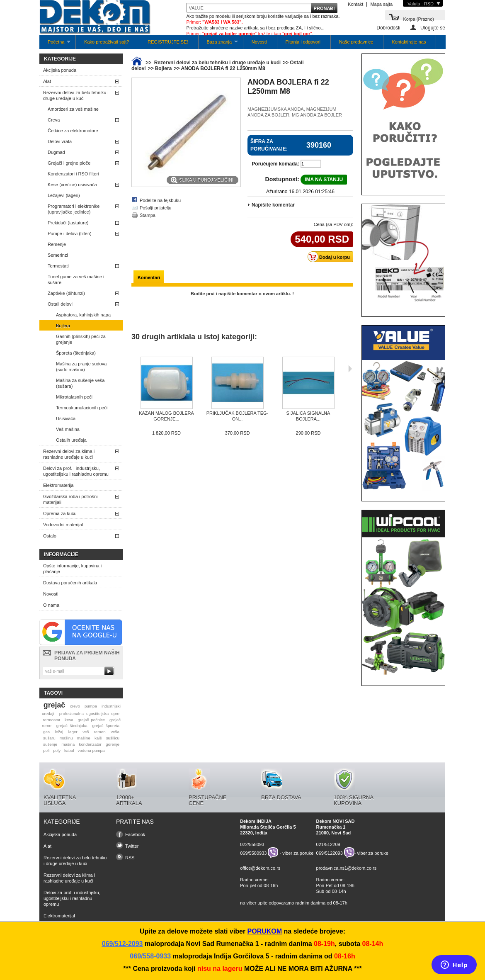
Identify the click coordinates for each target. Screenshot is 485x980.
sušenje (50, 744)
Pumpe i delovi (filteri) (70, 233)
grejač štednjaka (72, 726)
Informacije (61, 554)
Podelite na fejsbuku (160, 200)
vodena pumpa (91, 750)
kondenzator (90, 744)
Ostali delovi (60, 304)
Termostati (58, 266)
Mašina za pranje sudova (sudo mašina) (81, 367)
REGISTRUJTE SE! (168, 42)
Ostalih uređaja (71, 440)
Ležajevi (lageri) (64, 195)
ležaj (59, 732)
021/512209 (328, 844)
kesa (69, 720)
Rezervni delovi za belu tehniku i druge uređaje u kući (76, 95)
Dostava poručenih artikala (70, 583)
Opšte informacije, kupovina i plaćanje (72, 569)
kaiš (98, 738)
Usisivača (66, 418)
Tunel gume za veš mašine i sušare (76, 280)
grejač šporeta (106, 726)
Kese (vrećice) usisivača (72, 185)
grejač (54, 705)
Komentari (149, 277)
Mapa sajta (381, 4)
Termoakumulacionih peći (82, 408)
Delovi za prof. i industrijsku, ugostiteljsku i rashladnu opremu (76, 471)
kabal (69, 750)
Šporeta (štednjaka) (76, 353)
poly (57, 750)
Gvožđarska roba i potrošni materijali (70, 499)
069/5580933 (253, 853)
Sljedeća (350, 369)
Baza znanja (218, 44)
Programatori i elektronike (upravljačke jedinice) (74, 209)
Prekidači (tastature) (68, 223)
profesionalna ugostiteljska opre (89, 714)
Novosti (259, 42)
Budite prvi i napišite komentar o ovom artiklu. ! (242, 294)
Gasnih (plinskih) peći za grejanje (81, 339)
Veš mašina (68, 429)
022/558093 (252, 844)
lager (73, 732)
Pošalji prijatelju (155, 208)
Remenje (57, 244)
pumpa (91, 706)
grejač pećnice (92, 720)
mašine (84, 738)
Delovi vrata (60, 141)
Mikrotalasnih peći (74, 397)
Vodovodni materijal (63, 525)
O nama (51, 605)
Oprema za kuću (60, 513)
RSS (130, 858)
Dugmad (56, 152)
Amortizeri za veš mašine (73, 109)
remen (100, 732)
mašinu (66, 738)
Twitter (132, 846)
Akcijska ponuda (60, 70)
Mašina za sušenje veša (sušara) (80, 383)
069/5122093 (330, 853)
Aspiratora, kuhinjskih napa (83, 315)
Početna (55, 44)
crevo (75, 706)
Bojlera (63, 326)
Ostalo (50, 536)
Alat (47, 81)
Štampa (148, 215)
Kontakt (355, 4)
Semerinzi (58, 255)
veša (115, 732)
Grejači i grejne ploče (69, 163)
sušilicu (113, 738)
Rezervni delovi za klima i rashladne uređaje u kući (69, 454)
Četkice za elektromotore (73, 131)
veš (86, 732)
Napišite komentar (273, 205)
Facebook (135, 834)
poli (46, 750)
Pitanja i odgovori (303, 42)
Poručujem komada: (275, 164)
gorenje (113, 744)
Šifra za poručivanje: (269, 145)
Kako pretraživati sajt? (107, 42)
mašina (68, 744)
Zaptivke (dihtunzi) (66, 293)
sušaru (49, 738)
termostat (52, 720)
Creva (54, 120)
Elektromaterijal (59, 485)
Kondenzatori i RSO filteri (73, 174)
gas (46, 732)
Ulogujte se (433, 28)
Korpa (418, 18)
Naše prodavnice (356, 42)
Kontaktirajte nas (409, 42)
